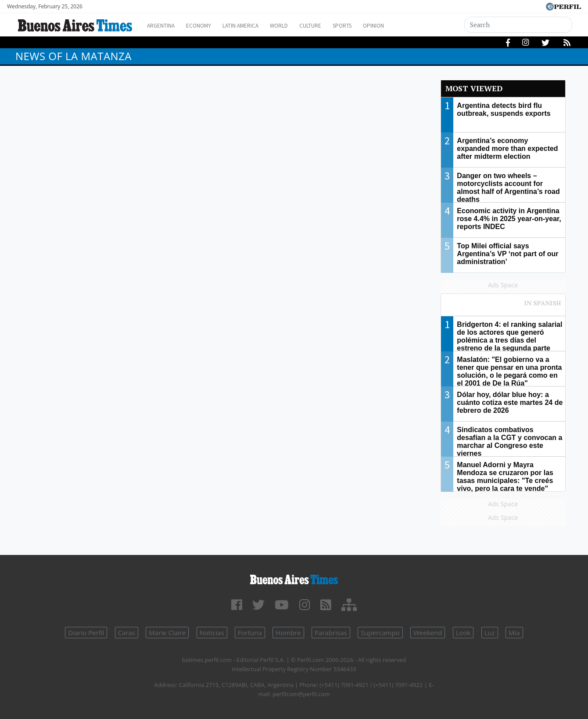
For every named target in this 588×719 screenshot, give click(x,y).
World (296, 26)
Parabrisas (331, 633)
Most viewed (474, 88)
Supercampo (380, 633)
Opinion (403, 26)
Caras (127, 633)
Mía (514, 633)
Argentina (163, 26)
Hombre (288, 633)
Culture (332, 26)
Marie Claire (167, 633)
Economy (206, 26)
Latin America (253, 26)
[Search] (519, 25)
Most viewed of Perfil (503, 307)
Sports (368, 26)
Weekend (428, 633)
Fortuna (250, 633)
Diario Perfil (86, 633)
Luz (490, 633)
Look (463, 633)
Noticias (212, 633)
